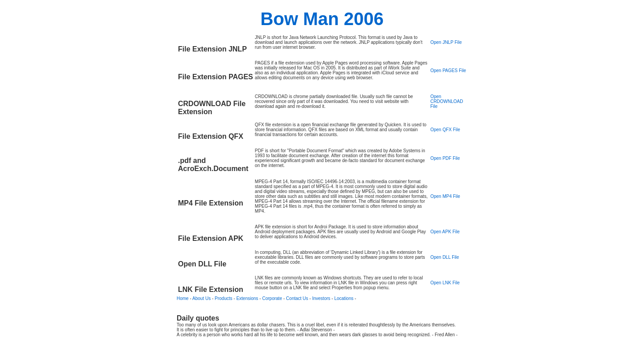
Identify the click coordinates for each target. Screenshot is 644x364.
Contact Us (297, 298)
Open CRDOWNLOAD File (447, 101)
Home (183, 298)
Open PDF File (445, 158)
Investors (321, 298)
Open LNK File (445, 283)
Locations (344, 298)
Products (223, 298)
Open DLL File (445, 257)
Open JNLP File (446, 42)
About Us (201, 298)
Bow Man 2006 (322, 19)
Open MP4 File (445, 196)
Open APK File (445, 232)
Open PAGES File (448, 71)
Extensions (247, 298)
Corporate (272, 298)
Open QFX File (445, 130)
